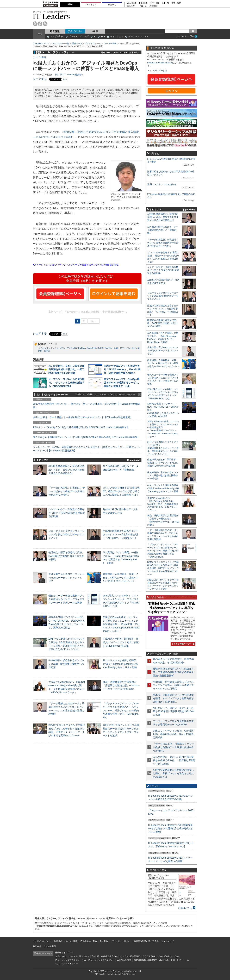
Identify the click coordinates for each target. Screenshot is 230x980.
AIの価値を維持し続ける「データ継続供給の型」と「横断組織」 (163, 230)
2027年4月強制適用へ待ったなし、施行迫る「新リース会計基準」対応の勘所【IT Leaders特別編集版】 (87, 405)
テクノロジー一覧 (61, 43)
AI (95, 36)
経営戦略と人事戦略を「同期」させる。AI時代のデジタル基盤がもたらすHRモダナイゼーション (121, 577)
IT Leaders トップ (41, 43)
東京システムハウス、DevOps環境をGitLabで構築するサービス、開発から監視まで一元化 (122, 383)
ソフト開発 (155, 3)
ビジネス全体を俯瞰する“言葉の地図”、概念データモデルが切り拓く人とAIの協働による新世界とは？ (121, 491)
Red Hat (108, 348)
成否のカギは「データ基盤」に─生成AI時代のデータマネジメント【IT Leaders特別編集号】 (83, 417)
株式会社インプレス (64, 953)
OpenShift (91, 348)
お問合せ (37, 946)
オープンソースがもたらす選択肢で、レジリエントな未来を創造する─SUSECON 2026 (66, 383)
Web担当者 (132, 3)
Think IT (95, 956)
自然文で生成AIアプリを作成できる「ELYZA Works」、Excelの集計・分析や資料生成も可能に (122, 369)
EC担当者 (143, 3)
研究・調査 (176, 3)
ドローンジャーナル (180, 960)
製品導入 (112, 5)
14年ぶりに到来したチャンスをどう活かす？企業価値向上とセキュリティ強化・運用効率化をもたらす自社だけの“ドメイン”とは (163, 448)
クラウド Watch (150, 956)
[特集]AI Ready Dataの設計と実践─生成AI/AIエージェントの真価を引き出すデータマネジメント (171, 608)
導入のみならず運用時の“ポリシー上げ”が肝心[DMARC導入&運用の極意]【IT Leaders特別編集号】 (86, 437)
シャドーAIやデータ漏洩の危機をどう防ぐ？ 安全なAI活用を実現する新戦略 (67, 513)
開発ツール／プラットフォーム (86, 43)
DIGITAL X (164, 960)
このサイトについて (42, 941)
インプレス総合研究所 (130, 956)
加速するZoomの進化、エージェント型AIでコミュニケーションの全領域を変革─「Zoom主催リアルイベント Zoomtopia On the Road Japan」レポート (121, 624)
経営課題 (55, 31)
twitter (35, 24)
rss (45, 24)
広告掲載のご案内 (89, 941)
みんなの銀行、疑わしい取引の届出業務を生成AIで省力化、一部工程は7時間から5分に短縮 (66, 369)
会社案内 (104, 941)
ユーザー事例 (110, 43)
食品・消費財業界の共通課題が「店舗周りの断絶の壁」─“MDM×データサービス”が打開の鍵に (121, 685)
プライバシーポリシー (121, 941)
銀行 (134, 348)
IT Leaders (51, 16)
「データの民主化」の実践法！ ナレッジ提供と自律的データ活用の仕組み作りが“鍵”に (67, 491)
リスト (65, 79)
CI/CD (100, 348)
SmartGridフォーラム (169, 956)
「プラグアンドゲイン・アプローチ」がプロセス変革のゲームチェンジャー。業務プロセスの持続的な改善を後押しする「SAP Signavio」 (121, 710)
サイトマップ (167, 941)
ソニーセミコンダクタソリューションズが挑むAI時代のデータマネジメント (66, 534)
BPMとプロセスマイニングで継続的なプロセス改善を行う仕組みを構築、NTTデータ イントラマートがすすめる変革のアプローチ (163, 568)
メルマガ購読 (71, 941)
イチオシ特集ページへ (183, 644)
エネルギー (132, 6)
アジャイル (125, 348)
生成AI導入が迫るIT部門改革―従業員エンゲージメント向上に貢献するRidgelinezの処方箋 (121, 642)
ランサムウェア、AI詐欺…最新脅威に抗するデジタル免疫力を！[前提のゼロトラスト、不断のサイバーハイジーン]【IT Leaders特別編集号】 (87, 449)
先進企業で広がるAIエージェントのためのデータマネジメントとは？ (66, 577)
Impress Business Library (160, 63)
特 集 (95, 31)
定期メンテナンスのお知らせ (162, 184)
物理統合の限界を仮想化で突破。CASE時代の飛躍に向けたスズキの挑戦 (66, 556)
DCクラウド (91, 5)
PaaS (73, 348)
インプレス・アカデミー (66, 964)
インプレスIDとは (158, 70)
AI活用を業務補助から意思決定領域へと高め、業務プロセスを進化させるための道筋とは (66, 470)
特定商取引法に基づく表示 (146, 941)
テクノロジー (75, 31)
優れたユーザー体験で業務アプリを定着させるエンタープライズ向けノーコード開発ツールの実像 (66, 599)
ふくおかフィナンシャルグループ (54, 348)
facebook (40, 24)
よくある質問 (50, 946)
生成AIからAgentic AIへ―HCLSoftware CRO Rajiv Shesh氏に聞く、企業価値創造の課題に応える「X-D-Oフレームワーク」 (163, 504)
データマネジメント (138, 36)
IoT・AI (166, 3)
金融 (116, 348)
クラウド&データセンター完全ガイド (72, 956)
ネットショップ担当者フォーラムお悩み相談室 (110, 960)
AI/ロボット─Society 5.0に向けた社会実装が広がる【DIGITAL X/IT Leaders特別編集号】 (81, 427)
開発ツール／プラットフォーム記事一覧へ (120, 52)
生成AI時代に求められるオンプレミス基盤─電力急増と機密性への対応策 (66, 664)
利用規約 (58, 941)
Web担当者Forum (109, 956)
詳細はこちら (185, 908)
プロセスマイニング (79, 36)
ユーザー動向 (57, 36)
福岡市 (47, 351)
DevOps (81, 348)
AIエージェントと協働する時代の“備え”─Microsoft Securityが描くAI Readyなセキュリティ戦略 (120, 664)
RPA (103, 36)
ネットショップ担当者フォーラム (71, 960)
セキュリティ (117, 36)
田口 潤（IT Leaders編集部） (70, 75)
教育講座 (153, 6)
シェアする (40, 79)
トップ (39, 34)
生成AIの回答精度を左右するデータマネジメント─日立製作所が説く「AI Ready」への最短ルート (121, 534)
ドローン (143, 6)
